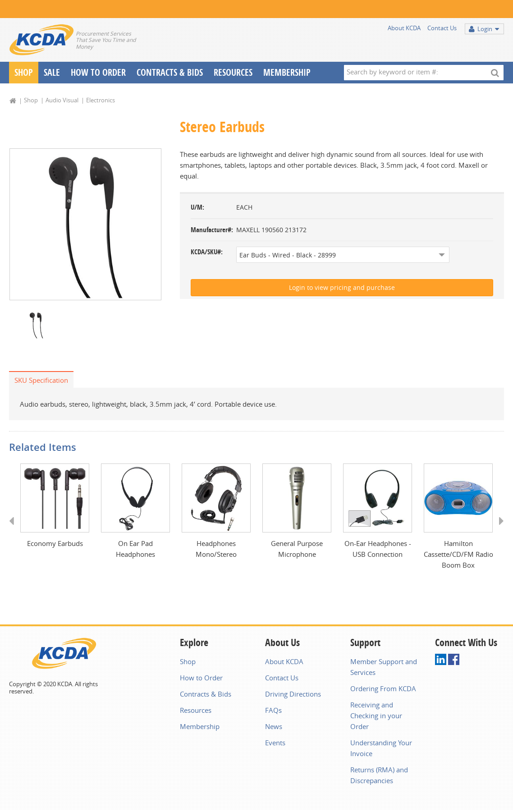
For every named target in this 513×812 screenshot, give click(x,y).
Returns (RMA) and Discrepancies (379, 775)
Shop (24, 72)
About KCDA (404, 28)
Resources (233, 72)
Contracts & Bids (170, 72)
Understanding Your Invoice (381, 748)
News (274, 726)
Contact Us (442, 28)
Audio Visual (62, 100)
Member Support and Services (384, 667)
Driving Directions (293, 694)
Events (275, 743)
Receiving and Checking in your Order (376, 716)
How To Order (98, 72)
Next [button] (498, 529)
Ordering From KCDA (383, 688)
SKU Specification (41, 380)
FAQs (273, 710)
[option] (85, 224)
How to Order (201, 678)
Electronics (101, 100)
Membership (287, 72)
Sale (52, 72)
